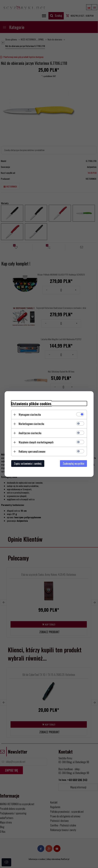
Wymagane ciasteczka (30, 415)
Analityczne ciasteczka (30, 433)
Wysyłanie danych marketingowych (36, 442)
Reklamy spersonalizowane (32, 451)
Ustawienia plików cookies (31, 404)
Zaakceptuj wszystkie (73, 464)
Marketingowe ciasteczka (31, 424)
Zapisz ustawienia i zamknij (28, 464)
